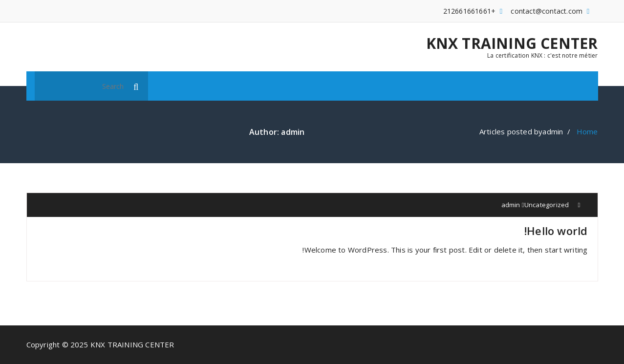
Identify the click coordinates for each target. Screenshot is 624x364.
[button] (136, 86)
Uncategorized (547, 205)
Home (587, 131)
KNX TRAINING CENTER (512, 43)
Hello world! (556, 231)
